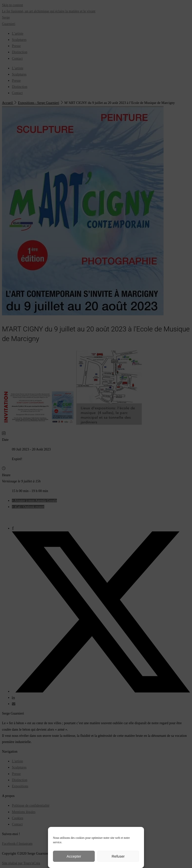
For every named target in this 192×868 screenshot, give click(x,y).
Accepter (74, 856)
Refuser (118, 856)
